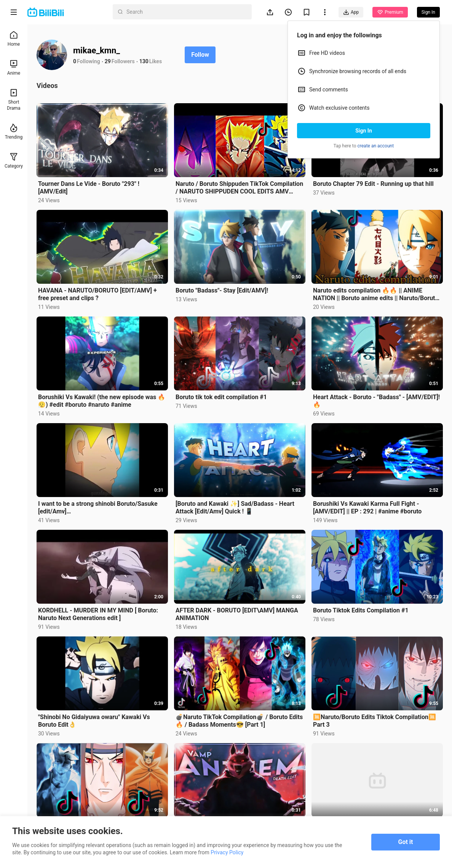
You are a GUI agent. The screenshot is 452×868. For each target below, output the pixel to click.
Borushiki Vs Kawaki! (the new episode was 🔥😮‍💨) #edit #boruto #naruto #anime (102, 401)
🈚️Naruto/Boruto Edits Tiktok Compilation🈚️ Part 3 (375, 721)
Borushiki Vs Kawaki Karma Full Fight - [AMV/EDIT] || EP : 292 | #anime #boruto (367, 508)
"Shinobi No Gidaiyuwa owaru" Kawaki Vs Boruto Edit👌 (94, 721)
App (351, 12)
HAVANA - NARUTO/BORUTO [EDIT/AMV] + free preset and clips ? (97, 294)
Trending (14, 132)
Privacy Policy (227, 852)
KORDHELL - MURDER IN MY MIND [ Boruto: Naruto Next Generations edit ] (98, 614)
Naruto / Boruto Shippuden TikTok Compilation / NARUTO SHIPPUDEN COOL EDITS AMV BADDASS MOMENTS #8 (239, 188)
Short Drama (14, 100)
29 (108, 61)
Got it (406, 842)
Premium (390, 12)
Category (14, 161)
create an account (376, 146)
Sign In (364, 131)
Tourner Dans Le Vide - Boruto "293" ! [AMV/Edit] (89, 188)
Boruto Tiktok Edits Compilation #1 (361, 610)
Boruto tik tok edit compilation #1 (221, 397)
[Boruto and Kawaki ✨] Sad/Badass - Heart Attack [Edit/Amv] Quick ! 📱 (235, 508)
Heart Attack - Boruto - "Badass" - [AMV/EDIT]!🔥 (376, 401)
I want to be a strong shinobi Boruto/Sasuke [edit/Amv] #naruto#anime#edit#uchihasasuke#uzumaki (100, 508)
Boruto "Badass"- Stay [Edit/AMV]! (222, 290)
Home (14, 39)
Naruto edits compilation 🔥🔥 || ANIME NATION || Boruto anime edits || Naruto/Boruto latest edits (376, 294)
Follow (200, 55)
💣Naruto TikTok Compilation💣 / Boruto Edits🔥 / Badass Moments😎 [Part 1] (239, 721)
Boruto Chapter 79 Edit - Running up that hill (373, 184)
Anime (14, 68)
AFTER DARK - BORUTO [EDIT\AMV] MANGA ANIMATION (237, 614)
